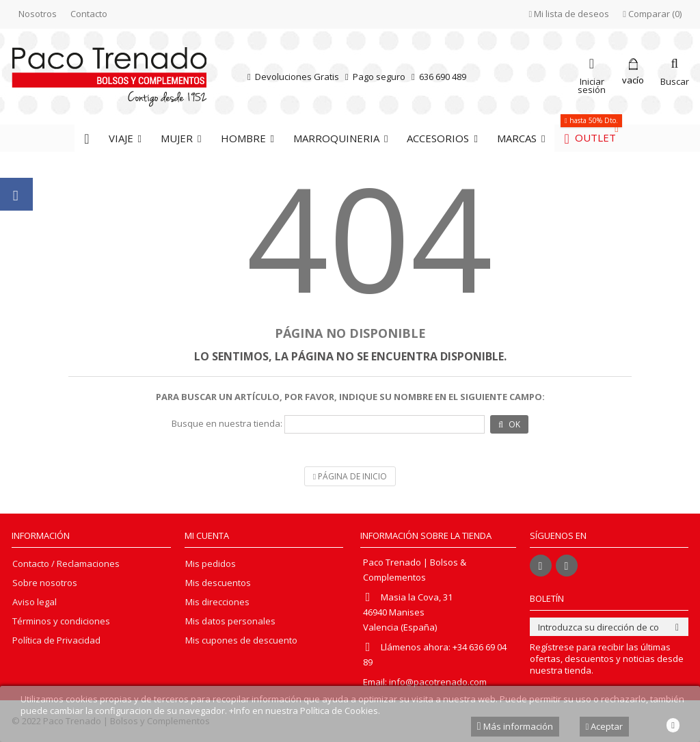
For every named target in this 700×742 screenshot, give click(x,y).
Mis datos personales (230, 621)
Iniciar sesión (592, 84)
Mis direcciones (217, 602)
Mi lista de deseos (569, 14)
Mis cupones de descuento (241, 640)
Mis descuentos (218, 583)
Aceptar (605, 726)
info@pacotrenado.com (438, 682)
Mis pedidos (211, 564)
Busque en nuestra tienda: (227, 424)
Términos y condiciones (61, 621)
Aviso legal (35, 602)
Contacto (89, 14)
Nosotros (38, 14)
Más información (515, 726)
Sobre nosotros (45, 583)
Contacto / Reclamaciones (66, 564)
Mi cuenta (207, 535)
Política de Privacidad (56, 640)
